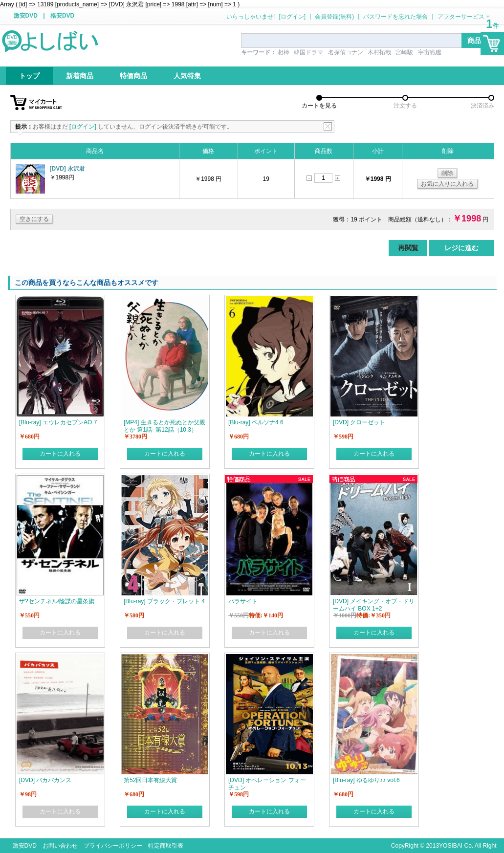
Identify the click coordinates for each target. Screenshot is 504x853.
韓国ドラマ (308, 52)
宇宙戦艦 (430, 52)
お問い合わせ (60, 846)
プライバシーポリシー (113, 846)
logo (51, 41)
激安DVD (26, 16)
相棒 (284, 52)
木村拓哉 (379, 52)
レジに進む (461, 248)
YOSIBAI (451, 846)
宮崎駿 (404, 52)
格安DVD (62, 16)
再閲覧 (408, 248)
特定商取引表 (166, 846)
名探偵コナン (346, 52)
